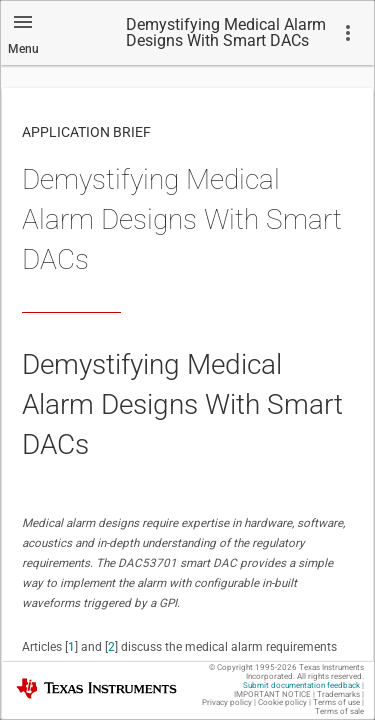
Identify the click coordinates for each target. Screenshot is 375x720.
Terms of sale (339, 711)
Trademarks (338, 694)
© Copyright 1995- (253, 667)
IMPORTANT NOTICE (272, 694)
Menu (23, 49)
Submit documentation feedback (301, 685)
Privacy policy (227, 702)
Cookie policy (282, 702)
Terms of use (336, 702)
